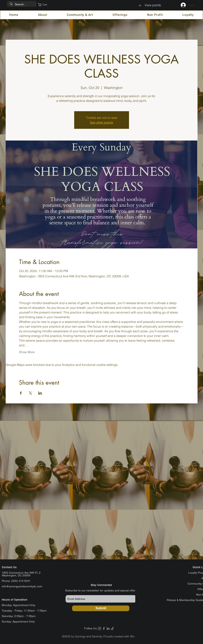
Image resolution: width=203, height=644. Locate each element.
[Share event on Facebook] (21, 393)
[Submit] (101, 608)
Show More (27, 352)
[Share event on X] (30, 393)
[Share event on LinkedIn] (40, 393)
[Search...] (22, 4)
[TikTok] (112, 628)
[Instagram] (100, 628)
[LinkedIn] (108, 628)
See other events (101, 122)
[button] (45, 5)
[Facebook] (104, 628)
